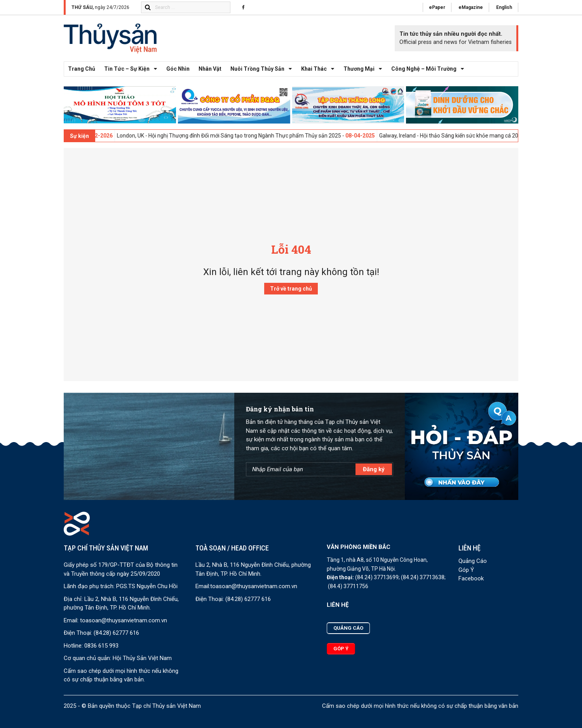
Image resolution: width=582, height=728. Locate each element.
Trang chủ (82, 69)
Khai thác (320, 69)
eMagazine (471, 7)
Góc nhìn (178, 69)
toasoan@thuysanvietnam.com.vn (124, 620)
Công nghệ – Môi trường (430, 69)
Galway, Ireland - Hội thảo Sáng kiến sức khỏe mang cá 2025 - (476, 136)
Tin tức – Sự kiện (133, 69)
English (504, 7)
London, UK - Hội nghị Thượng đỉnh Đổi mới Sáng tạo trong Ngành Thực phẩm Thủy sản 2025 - (253, 136)
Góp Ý (466, 570)
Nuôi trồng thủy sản (263, 69)
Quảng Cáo (473, 561)
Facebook (471, 578)
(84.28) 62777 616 (116, 633)
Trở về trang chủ (291, 289)
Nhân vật (210, 69)
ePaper (437, 7)
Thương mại (365, 69)
